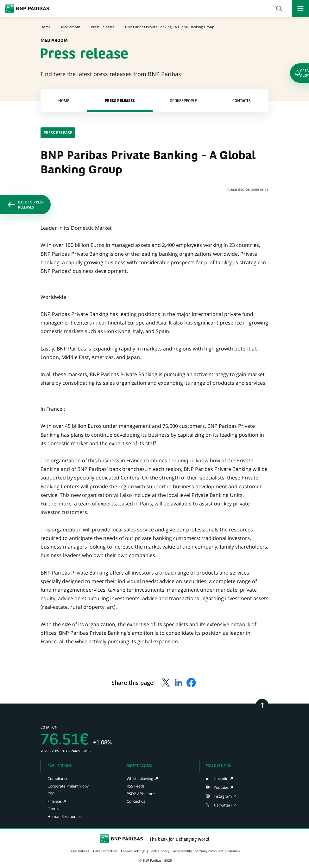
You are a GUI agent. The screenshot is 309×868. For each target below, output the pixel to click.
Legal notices (79, 851)
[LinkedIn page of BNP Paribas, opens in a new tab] (217, 778)
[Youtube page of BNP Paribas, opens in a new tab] (217, 787)
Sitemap (233, 851)
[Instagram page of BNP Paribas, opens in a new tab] (219, 796)
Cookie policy (159, 851)
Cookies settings (133, 851)
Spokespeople (183, 101)
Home (64, 101)
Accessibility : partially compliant (198, 851)
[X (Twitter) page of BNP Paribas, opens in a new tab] (219, 805)
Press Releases (120, 101)
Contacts (242, 101)
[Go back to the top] (262, 705)
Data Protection (105, 851)
